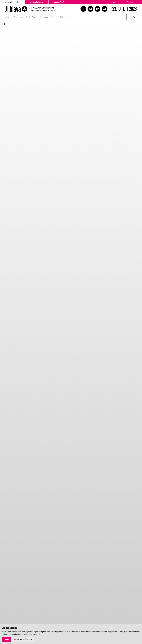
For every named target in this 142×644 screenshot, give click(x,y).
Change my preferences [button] (23, 639)
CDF (104, 9)
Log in (113, 2)
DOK (90, 9)
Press (54, 17)
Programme (18, 17)
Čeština (130, 2)
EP (98, 9)
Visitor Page (31, 17)
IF (83, 9)
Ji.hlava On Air (60, 2)
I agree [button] (7, 639)
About (8, 17)
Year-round (44, 17)
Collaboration (65, 17)
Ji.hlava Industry (37, 2)
